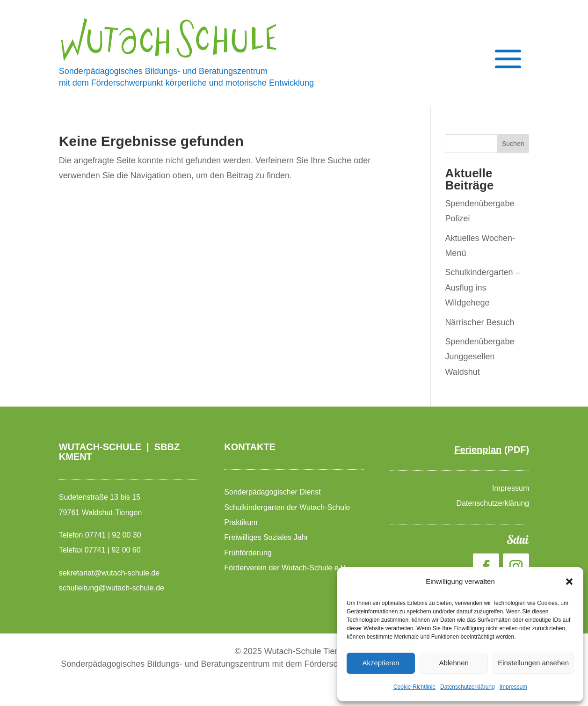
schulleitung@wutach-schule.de (112, 588)
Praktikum (241, 522)
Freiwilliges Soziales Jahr (267, 537)
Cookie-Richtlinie (414, 687)
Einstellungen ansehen (533, 663)
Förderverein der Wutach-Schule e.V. (287, 568)
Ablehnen (454, 663)
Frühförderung (248, 553)
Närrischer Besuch (479, 322)
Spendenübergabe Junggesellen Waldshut (479, 357)
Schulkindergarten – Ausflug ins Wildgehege (482, 287)
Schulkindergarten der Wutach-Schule (288, 507)
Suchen (513, 144)
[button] (569, 582)
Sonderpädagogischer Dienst (273, 492)
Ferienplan (478, 450)
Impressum (513, 687)
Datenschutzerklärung (468, 687)
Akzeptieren (381, 663)
